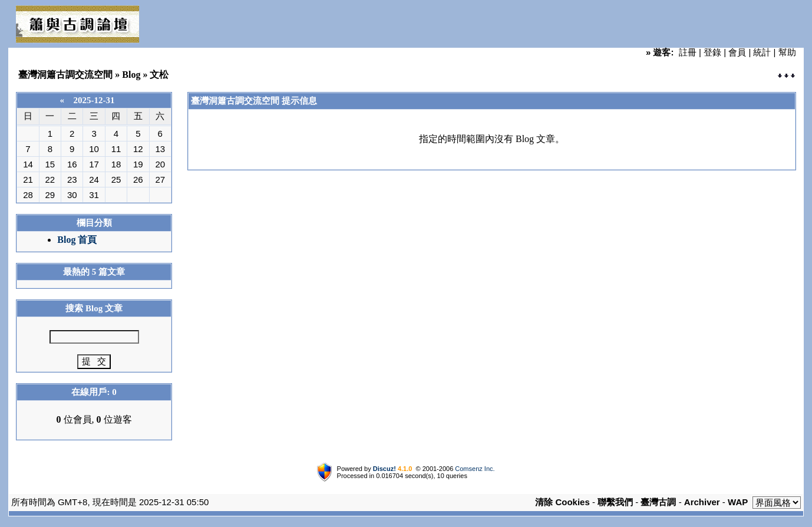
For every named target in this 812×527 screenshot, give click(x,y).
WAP (738, 502)
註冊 (688, 52)
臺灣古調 (658, 502)
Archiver (702, 502)
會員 (737, 52)
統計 (762, 52)
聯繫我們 (615, 502)
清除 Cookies (562, 502)
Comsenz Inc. (475, 469)
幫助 (787, 52)
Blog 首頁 (77, 240)
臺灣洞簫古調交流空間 (65, 75)
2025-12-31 (94, 100)
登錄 (712, 52)
